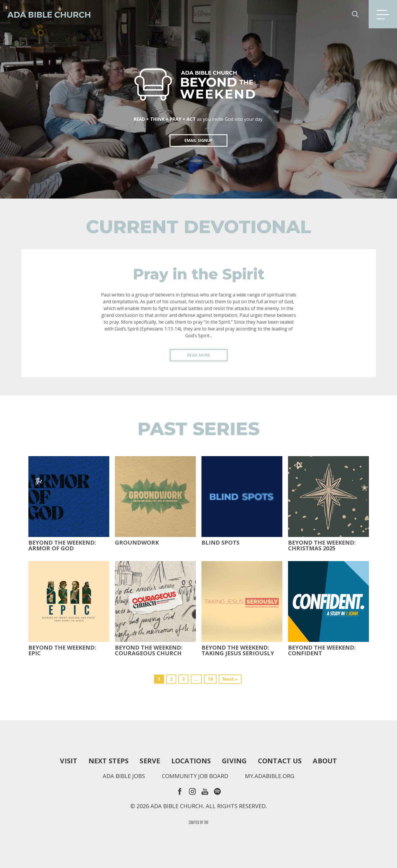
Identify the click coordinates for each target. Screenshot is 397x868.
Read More (199, 355)
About (325, 761)
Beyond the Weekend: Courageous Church (149, 650)
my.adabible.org (270, 776)
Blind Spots (220, 543)
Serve (150, 761)
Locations (191, 761)
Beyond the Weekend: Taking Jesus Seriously (238, 650)
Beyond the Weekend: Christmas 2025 (322, 545)
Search (355, 14)
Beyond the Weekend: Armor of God (62, 545)
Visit (69, 761)
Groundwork (137, 543)
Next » (230, 679)
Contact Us (280, 761)
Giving (234, 761)
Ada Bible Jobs (124, 776)
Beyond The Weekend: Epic (62, 650)
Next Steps (109, 761)
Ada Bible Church (45, 14)
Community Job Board (195, 776)
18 (210, 679)
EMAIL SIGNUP (198, 140)
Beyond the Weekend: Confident (322, 650)
